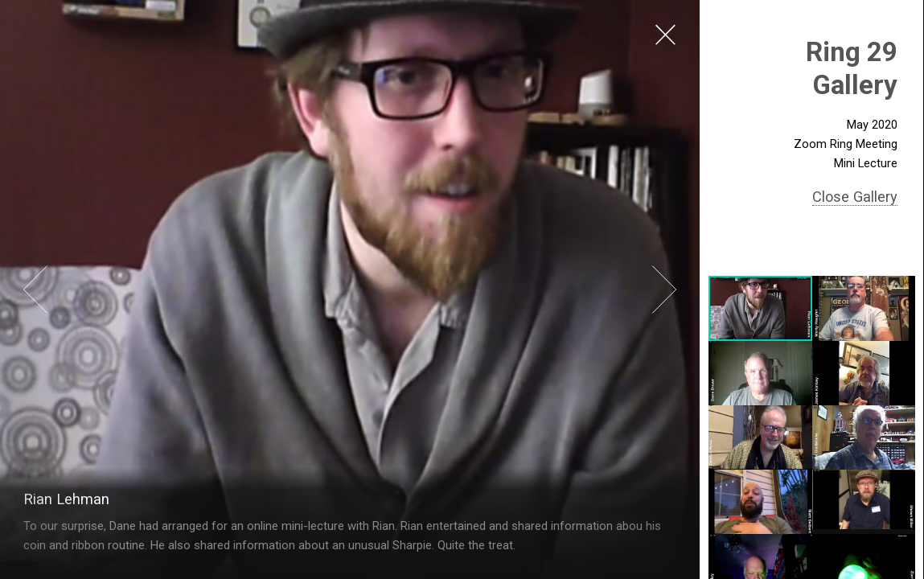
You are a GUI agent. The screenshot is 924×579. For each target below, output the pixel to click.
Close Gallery (855, 197)
